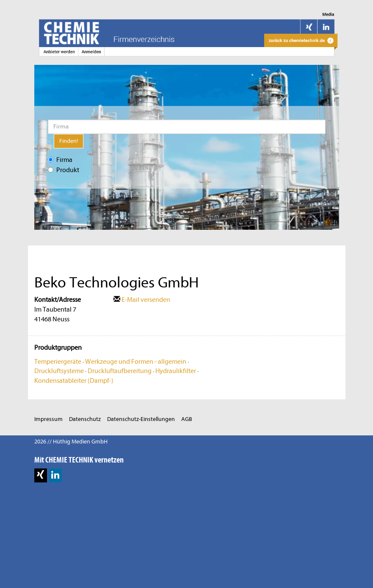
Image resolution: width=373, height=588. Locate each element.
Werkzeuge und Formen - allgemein (136, 362)
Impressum (48, 419)
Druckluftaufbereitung (120, 371)
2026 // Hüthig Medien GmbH (71, 442)
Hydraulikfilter (176, 371)
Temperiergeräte (58, 362)
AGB (187, 419)
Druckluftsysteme (59, 371)
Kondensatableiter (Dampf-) (74, 381)
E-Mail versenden (142, 300)
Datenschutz (85, 419)
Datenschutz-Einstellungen (141, 419)
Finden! (69, 141)
